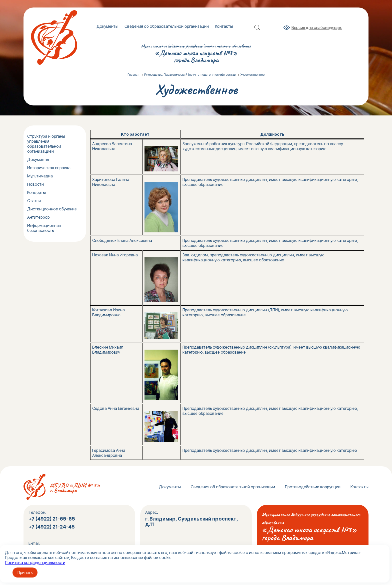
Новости (35, 184)
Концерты (36, 192)
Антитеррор (38, 217)
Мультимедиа (40, 176)
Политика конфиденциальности (35, 563)
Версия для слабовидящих (317, 27)
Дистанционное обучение (52, 209)
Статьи (34, 201)
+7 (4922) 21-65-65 (52, 519)
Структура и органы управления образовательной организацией (46, 144)
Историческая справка (49, 168)
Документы (107, 26)
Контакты (224, 26)
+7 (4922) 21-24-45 (52, 527)
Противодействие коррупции (313, 487)
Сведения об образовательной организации (167, 26)
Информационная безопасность (44, 228)
